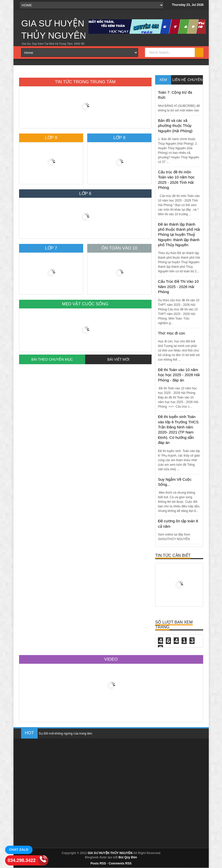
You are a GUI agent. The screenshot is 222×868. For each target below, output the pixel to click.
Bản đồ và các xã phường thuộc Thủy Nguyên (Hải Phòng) (175, 126)
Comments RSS (120, 863)
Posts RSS (98, 863)
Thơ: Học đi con (171, 333)
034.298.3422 (22, 860)
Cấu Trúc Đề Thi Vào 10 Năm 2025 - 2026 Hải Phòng (178, 287)
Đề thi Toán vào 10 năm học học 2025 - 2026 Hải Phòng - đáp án (179, 375)
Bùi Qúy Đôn (128, 857)
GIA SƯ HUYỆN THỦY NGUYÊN (110, 853)
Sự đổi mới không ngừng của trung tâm (66, 733)
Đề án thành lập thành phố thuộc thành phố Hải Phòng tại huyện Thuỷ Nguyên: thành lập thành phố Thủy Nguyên (179, 235)
